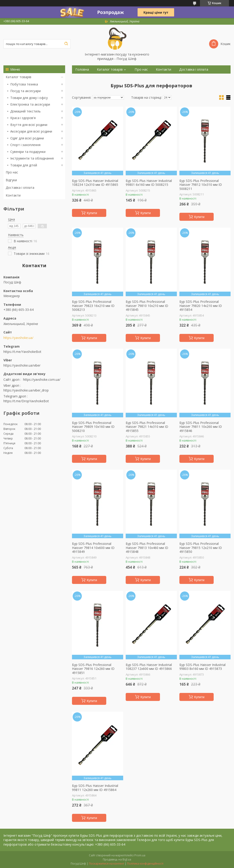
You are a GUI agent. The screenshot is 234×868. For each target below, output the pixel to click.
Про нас (12, 172)
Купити (92, 213)
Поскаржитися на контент (106, 864)
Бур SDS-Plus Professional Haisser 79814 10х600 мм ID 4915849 (93, 548)
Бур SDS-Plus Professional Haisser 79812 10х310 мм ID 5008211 (201, 185)
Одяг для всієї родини (27, 138)
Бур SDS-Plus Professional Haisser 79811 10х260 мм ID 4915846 (201, 427)
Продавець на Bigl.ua (117, 859)
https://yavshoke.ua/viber (22, 365)
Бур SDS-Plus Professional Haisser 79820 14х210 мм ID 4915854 (201, 306)
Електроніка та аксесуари (30, 104)
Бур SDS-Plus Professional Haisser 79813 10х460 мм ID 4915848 (147, 548)
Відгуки (11, 180)
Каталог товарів (19, 77)
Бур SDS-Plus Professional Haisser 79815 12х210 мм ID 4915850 (201, 548)
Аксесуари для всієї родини (31, 131)
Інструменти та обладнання (32, 158)
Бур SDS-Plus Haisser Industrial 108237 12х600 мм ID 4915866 (149, 667)
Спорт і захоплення (25, 145)
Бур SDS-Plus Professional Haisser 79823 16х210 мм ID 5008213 (93, 306)
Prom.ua (140, 855)
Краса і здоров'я (23, 118)
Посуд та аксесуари (25, 91)
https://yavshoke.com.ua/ (42, 379)
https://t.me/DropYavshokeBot (26, 401)
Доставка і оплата (20, 188)
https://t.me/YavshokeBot (22, 352)
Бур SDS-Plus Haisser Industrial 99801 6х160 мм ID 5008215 (149, 183)
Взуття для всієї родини (29, 125)
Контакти (13, 195)
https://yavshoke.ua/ (18, 338)
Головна (82, 69)
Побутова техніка (24, 84)
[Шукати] (66, 44)
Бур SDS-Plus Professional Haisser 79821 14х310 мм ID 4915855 (147, 427)
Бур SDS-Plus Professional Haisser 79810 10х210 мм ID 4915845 (147, 306)
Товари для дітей (24, 165)
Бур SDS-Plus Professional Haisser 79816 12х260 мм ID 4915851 (93, 669)
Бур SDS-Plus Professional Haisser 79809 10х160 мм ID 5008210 (93, 427)
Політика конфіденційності (145, 864)
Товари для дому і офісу (29, 98)
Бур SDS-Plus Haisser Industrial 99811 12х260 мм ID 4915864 (95, 788)
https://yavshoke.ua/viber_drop (26, 390)
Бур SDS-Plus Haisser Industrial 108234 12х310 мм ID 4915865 (95, 183)
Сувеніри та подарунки (28, 152)
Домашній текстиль (25, 111)
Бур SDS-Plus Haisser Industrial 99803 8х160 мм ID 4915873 (202, 667)
